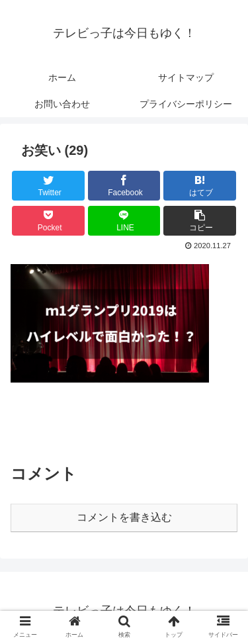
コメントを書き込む (124, 517)
